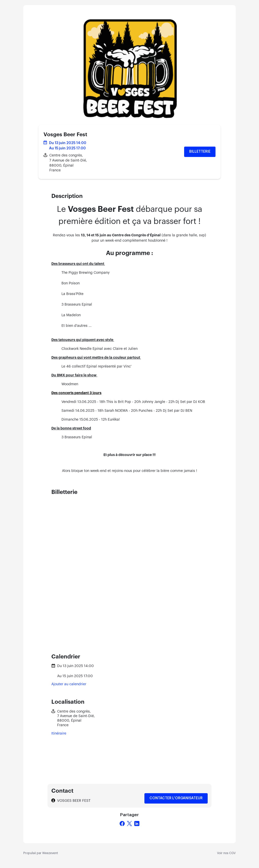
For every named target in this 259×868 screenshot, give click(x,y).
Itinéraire (59, 734)
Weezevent (50, 853)
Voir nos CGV (226, 853)
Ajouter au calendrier (69, 684)
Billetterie (200, 152)
